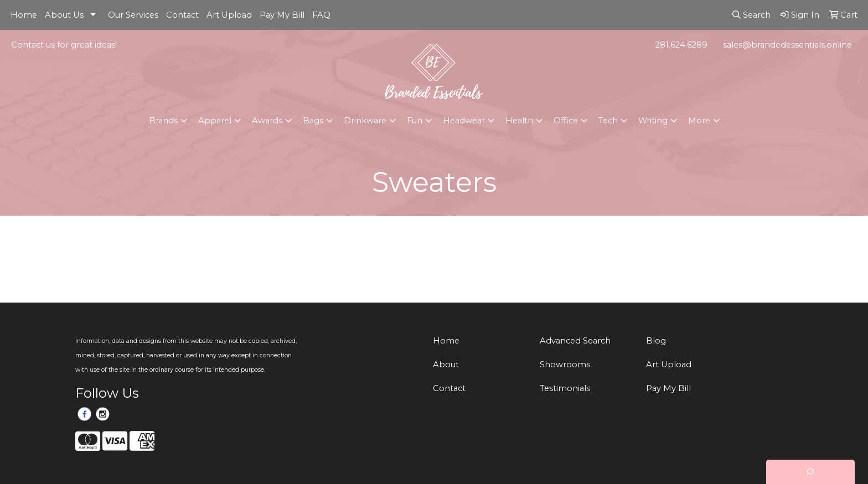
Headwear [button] (464, 121)
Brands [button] (163, 121)
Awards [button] (267, 121)
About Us (64, 15)
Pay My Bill (282, 15)
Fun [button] (415, 121)
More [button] (699, 121)
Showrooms (565, 365)
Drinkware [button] (365, 121)
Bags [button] (313, 121)
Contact (182, 15)
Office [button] (566, 121)
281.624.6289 (681, 45)
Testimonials (565, 388)
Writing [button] (653, 121)
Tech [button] (608, 121)
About (446, 365)
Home (24, 15)
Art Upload (229, 15)
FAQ (321, 15)
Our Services (133, 15)
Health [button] (519, 121)
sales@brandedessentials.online (787, 45)
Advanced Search (575, 341)
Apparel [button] (215, 121)
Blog (656, 341)
